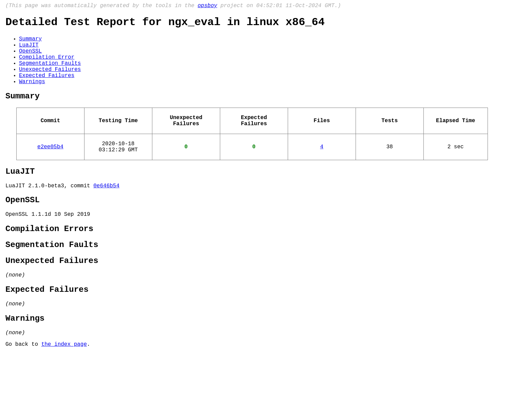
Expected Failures (47, 88)
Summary (30, 43)
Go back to (23, 388)
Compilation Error (47, 65)
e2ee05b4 (50, 167)
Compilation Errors (49, 258)
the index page (64, 388)
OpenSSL (30, 58)
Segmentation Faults (50, 73)
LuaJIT (29, 51)
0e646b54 (106, 210)
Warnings (32, 95)
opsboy (207, 6)
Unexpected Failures (50, 80)
